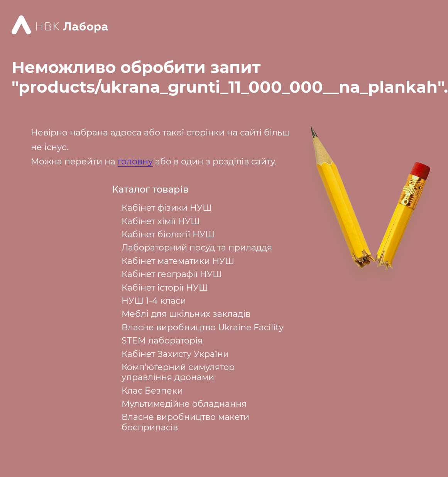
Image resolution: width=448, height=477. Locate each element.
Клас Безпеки (152, 391)
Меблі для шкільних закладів (186, 314)
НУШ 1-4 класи (154, 301)
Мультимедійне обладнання (184, 404)
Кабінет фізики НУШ (167, 208)
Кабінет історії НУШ (165, 288)
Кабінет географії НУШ (172, 274)
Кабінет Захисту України (175, 354)
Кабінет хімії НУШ (161, 221)
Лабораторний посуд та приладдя (197, 248)
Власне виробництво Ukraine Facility (203, 327)
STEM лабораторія (162, 341)
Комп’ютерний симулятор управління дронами (178, 372)
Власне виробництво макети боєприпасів (185, 422)
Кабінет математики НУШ (178, 261)
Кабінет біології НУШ (168, 234)
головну (135, 162)
